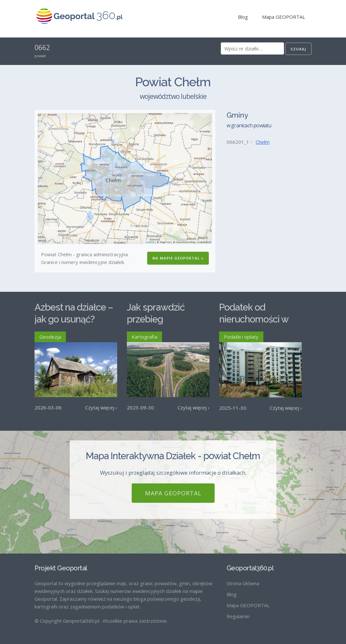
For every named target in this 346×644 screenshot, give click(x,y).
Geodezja (50, 337)
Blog (243, 17)
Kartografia (144, 337)
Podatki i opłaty (241, 337)
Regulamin (238, 616)
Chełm (263, 142)
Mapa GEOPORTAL (284, 17)
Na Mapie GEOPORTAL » (178, 258)
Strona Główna (243, 583)
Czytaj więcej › (101, 407)
